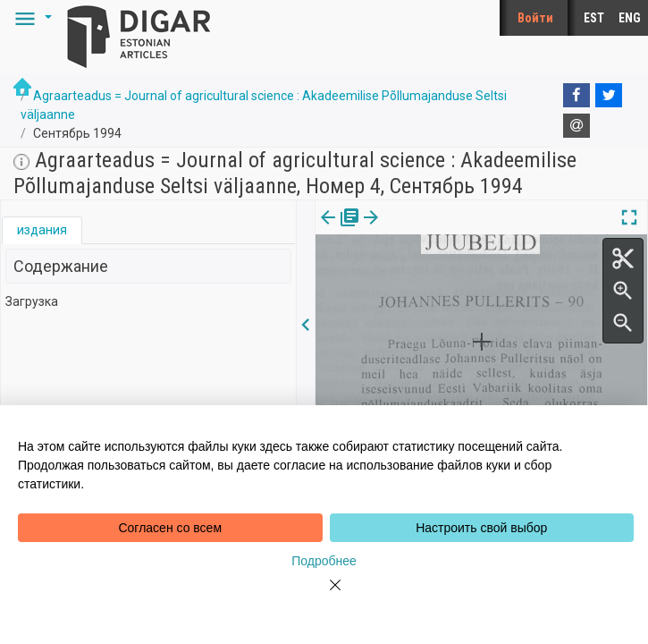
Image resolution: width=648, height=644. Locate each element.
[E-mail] (576, 126)
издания (42, 230)
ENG (630, 18)
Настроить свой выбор (481, 528)
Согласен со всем (170, 528)
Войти (535, 18)
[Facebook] (576, 96)
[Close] (324, 596)
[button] (30, 18)
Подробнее (324, 561)
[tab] (42, 230)
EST (594, 18)
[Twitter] (609, 96)
